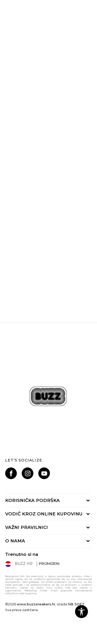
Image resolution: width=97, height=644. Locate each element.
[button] (81, 612)
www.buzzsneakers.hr (36, 604)
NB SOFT (76, 604)
